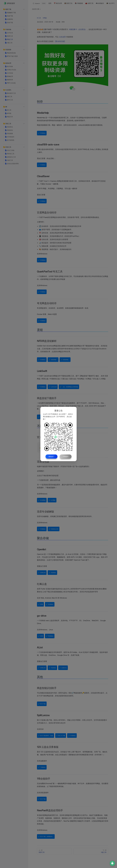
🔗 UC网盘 (52, 500)
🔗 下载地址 (42, 767)
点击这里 (62, 37)
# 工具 (39, 18)
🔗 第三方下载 (61, 736)
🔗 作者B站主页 (54, 529)
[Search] (39, 3)
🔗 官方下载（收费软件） (46, 836)
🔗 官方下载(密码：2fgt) (46, 736)
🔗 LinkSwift (53, 387)
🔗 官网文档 (42, 573)
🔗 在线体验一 (53, 360)
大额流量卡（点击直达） (78, 29)
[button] (4, 9)
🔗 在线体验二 (65, 360)
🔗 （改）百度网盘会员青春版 (69, 387)
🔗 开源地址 (42, 133)
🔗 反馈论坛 (63, 668)
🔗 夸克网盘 (42, 500)
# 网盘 (45, 18)
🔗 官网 (40, 604)
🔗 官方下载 (42, 704)
